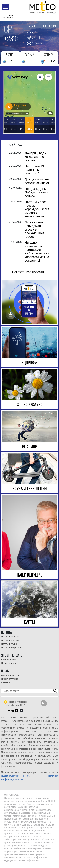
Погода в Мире (9, 647)
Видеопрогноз (8, 662)
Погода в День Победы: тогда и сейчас (37, 195)
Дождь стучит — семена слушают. (37, 184)
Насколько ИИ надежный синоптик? (35, 172)
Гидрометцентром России (15, 778)
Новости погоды (10, 666)
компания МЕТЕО (11, 678)
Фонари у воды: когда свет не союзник (36, 159)
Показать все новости (28, 275)
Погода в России (10, 643)
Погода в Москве (10, 639)
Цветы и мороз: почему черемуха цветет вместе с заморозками (37, 212)
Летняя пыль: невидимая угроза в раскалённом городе (34, 232)
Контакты (6, 685)
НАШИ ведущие (10, 682)
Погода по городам (11, 650)
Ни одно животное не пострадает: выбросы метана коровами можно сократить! (37, 254)
